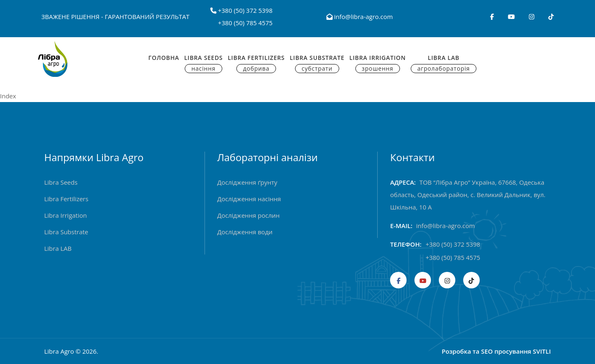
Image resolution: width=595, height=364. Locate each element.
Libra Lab (444, 63)
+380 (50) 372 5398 (245, 10)
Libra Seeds (203, 63)
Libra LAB (58, 248)
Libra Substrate (317, 63)
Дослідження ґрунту (247, 182)
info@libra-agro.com (360, 17)
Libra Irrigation (378, 63)
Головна (164, 58)
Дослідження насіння (249, 199)
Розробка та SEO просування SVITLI (496, 351)
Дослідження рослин (249, 215)
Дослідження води (245, 232)
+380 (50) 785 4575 (245, 23)
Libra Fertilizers (256, 63)
